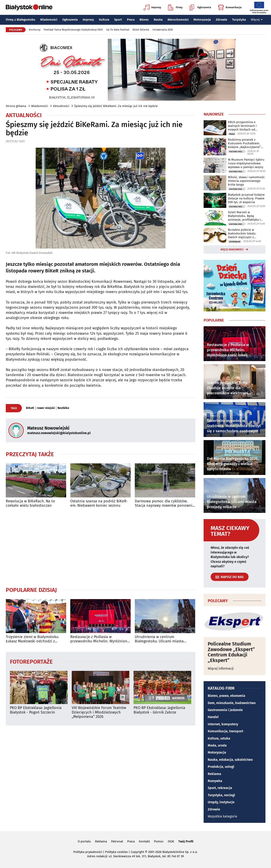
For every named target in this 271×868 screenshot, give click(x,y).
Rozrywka (215, 781)
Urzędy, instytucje (221, 802)
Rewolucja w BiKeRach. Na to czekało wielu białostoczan (30, 503)
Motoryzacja (202, 20)
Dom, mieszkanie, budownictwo (232, 703)
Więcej (257, 20)
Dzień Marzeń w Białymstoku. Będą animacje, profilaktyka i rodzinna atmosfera (244, 216)
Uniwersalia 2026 (163, 30)
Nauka (158, 20)
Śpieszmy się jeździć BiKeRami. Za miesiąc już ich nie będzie (116, 106)
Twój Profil (186, 841)
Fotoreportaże (31, 661)
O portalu (84, 841)
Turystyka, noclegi (221, 795)
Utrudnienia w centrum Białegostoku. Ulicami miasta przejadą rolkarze (159, 639)
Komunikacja (230, 7)
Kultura (104, 20)
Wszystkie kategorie (222, 816)
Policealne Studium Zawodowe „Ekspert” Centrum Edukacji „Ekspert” (231, 652)
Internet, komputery (223, 724)
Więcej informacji (221, 668)
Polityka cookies (116, 852)
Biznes (144, 20)
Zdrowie (221, 20)
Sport (118, 20)
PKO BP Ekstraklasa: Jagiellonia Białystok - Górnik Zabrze (159, 710)
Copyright (137, 852)
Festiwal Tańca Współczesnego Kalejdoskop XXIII (73, 30)
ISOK (171, 841)
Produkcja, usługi (221, 767)
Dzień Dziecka (141, 30)
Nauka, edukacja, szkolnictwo (230, 760)
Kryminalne (235, 242)
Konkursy (35, 30)
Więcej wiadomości (232, 250)
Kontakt (144, 841)
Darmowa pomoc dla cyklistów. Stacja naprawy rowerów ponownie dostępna (165, 503)
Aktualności (61, 106)
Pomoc (159, 841)
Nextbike (63, 408)
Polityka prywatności (88, 852)
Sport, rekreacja (220, 788)
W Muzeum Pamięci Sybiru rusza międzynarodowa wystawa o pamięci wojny (246, 163)
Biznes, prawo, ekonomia (226, 696)
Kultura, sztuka (219, 738)
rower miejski (46, 408)
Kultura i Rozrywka (237, 152)
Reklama (214, 774)
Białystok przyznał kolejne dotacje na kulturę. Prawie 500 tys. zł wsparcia (246, 198)
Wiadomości (49, 20)
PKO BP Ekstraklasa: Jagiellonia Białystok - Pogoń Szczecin (36, 710)
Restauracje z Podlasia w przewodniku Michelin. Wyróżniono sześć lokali (100, 639)
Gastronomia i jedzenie (225, 710)
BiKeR (30, 408)
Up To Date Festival (118, 30)
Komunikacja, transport (225, 731)
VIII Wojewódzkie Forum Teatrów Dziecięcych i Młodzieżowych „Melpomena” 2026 (99, 712)
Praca (131, 20)
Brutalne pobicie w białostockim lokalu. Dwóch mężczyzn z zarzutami (242, 233)
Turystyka (239, 20)
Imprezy (152, 7)
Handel (213, 717)
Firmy (175, 7)
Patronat (117, 841)
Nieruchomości (178, 20)
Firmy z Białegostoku (21, 20)
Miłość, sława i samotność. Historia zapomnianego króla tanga (247, 181)
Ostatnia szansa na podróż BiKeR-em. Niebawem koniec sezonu (99, 503)
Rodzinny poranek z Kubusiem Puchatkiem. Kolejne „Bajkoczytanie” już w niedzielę (244, 143)
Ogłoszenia (200, 7)
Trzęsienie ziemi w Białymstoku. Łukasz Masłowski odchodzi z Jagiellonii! (32, 639)
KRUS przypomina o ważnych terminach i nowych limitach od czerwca (242, 126)
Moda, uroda (217, 745)
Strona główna (16, 106)
